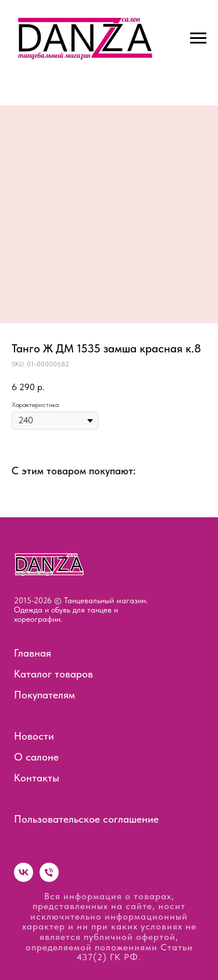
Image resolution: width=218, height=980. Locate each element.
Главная (33, 653)
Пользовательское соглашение (86, 819)
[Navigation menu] (198, 38)
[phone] (49, 879)
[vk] (24, 879)
